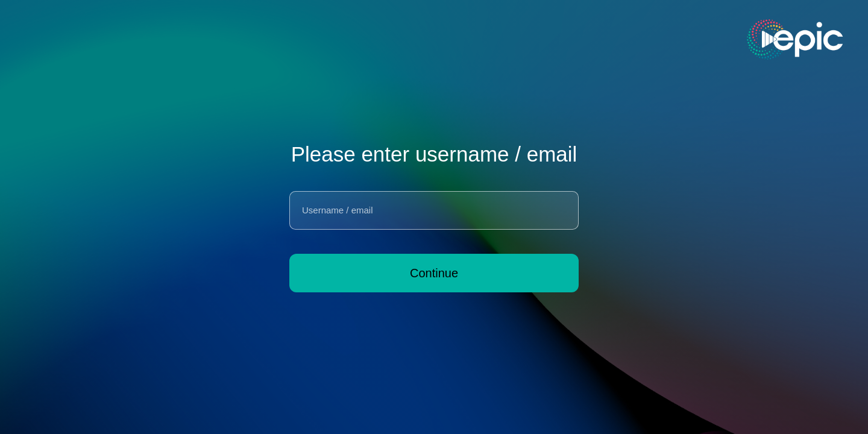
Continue (434, 273)
